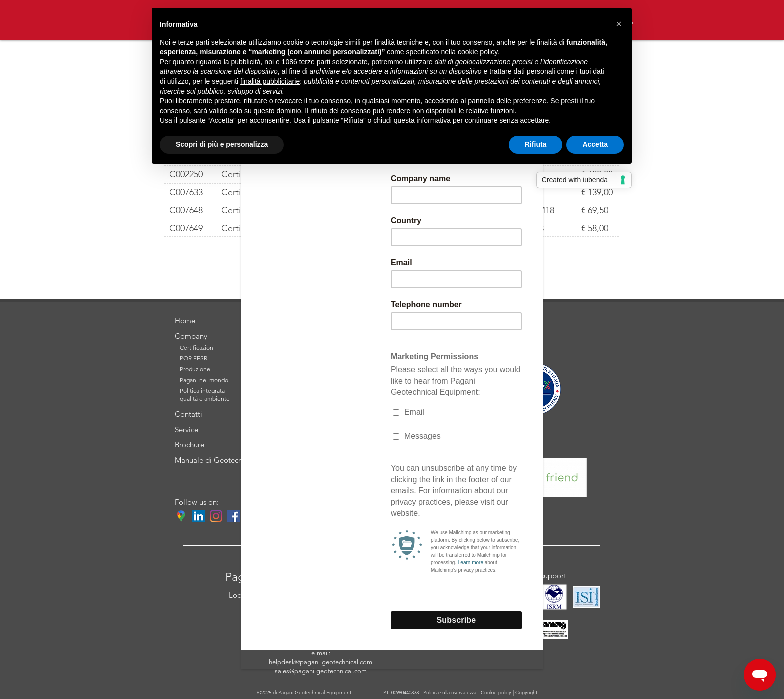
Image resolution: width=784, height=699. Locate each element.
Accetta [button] (595, 144)
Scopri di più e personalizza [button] (222, 144)
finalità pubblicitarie (270, 81)
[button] (619, 24)
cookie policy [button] (478, 52)
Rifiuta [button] (536, 144)
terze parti (315, 62)
